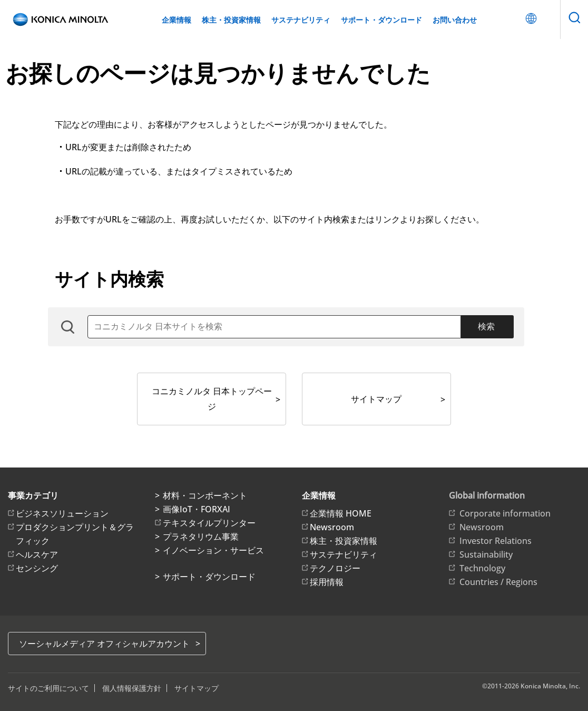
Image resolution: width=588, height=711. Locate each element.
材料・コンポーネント (205, 495)
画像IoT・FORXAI (197, 509)
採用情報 (327, 582)
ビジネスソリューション (62, 513)
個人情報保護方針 (132, 688)
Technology (482, 568)
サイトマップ (376, 399)
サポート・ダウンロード (381, 20)
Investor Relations (496, 541)
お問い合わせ (455, 20)
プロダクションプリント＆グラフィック (75, 534)
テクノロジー (335, 568)
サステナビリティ (301, 20)
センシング (37, 568)
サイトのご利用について (48, 688)
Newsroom (332, 527)
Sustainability (486, 554)
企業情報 (177, 20)
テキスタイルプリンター (209, 523)
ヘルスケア (37, 554)
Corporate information (505, 513)
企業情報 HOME (341, 513)
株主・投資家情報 (231, 20)
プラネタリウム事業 (201, 537)
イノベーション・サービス (213, 550)
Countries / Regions (498, 582)
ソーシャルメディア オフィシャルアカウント (104, 644)
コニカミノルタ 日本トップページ (212, 399)
